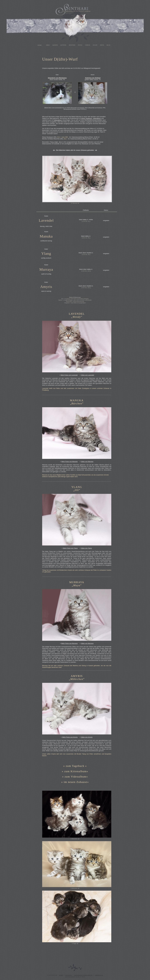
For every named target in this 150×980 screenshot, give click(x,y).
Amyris (46, 287)
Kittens (63, 45)
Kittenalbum (58, 120)
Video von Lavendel (87, 375)
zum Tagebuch (75, 766)
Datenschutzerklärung (83, 975)
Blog (109, 45)
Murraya (46, 269)
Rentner (72, 45)
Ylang (46, 253)
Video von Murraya (87, 643)
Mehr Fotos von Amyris (70, 737)
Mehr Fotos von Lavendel (69, 375)
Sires (48, 45)
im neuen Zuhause (75, 782)
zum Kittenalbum (75, 771)
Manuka (46, 236)
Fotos (80, 45)
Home (40, 45)
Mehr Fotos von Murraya (69, 643)
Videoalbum (97, 118)
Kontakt (69, 975)
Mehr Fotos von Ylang (70, 548)
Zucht (95, 45)
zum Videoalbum (75, 777)
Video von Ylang (86, 548)
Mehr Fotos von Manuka (69, 462)
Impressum (99, 975)
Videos (88, 45)
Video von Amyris (87, 737)
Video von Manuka (87, 462)
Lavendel (46, 220)
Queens (55, 45)
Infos (102, 45)
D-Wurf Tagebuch (86, 118)
